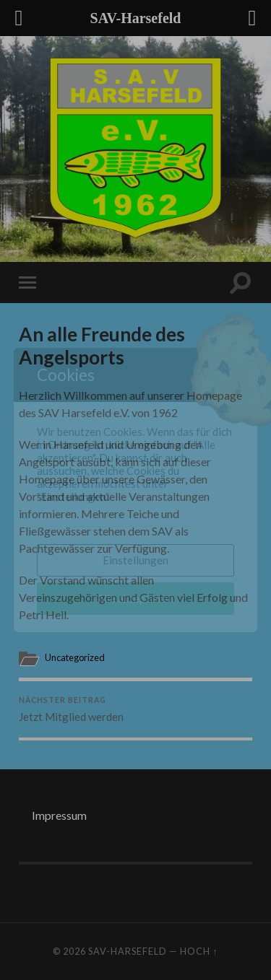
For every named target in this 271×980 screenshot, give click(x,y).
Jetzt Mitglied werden (135, 709)
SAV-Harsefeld (128, 951)
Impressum (59, 815)
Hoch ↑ (199, 951)
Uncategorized (75, 657)
